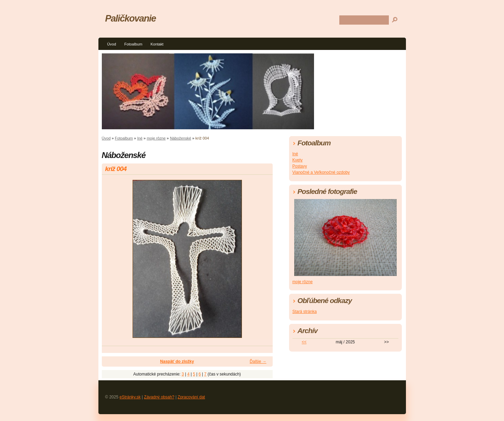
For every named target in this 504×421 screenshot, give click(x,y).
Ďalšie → (258, 361)
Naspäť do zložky (177, 361)
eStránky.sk (130, 397)
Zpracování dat (191, 397)
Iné (140, 138)
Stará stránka (305, 312)
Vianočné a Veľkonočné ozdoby (321, 172)
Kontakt (157, 44)
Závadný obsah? (159, 397)
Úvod (112, 44)
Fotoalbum (133, 44)
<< (304, 342)
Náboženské (180, 138)
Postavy (300, 166)
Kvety (298, 160)
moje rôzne (156, 138)
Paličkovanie (131, 18)
